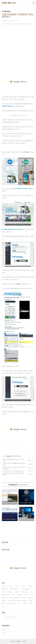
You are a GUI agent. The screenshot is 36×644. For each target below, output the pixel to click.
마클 (31, 603)
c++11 (24, 586)
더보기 (4, 606)
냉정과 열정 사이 (9, 3)
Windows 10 (7, 595)
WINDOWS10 (12, 603)
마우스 (31, 586)
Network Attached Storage (18, 600)
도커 (31, 600)
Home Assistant (15, 598)
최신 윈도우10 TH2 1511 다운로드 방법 (13, 471)
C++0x (11, 586)
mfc (27, 595)
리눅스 (5, 600)
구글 (32, 595)
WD (4, 603)
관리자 (24, 641)
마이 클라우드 (15, 589)
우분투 (25, 603)
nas (4, 592)
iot (32, 592)
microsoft (25, 592)
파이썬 (18, 586)
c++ (20, 603)
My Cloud (31, 598)
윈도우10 (5, 589)
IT (4, 456)
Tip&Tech (9, 456)
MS (24, 598)
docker (10, 592)
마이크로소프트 (26, 589)
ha (14, 595)
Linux (4, 586)
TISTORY (18, 641)
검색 (32, 617)
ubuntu (5, 598)
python (20, 595)
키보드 (17, 592)
